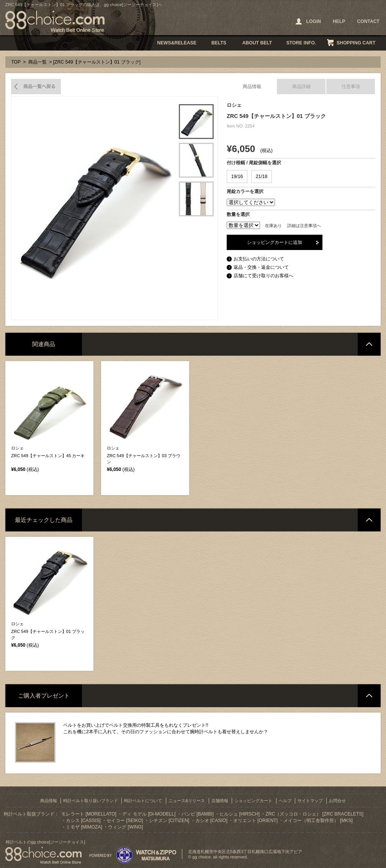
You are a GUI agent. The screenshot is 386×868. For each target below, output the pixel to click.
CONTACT (368, 21)
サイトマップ (310, 801)
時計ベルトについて (143, 801)
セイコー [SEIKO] (125, 821)
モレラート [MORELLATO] (89, 814)
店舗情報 (220, 801)
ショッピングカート (253, 801)
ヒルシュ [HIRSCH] (240, 814)
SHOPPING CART (356, 43)
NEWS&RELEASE (177, 43)
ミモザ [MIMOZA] (84, 827)
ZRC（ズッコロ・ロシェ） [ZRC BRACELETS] (314, 814)
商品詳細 (301, 87)
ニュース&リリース (187, 801)
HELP (339, 21)
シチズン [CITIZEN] (169, 821)
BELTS (219, 43)
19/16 (237, 177)
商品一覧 (38, 62)
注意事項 (351, 87)
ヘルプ (285, 801)
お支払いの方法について (259, 259)
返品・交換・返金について (261, 267)
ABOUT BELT (257, 43)
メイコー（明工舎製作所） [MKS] (318, 821)
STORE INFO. (301, 43)
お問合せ (337, 801)
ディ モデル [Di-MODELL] (149, 814)
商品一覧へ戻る (36, 87)
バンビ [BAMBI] (198, 814)
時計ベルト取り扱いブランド (91, 801)
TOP (16, 62)
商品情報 (252, 87)
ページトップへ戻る (369, 344)
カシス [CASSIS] (83, 821)
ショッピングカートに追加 (275, 242)
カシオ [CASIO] (211, 821)
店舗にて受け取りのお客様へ (263, 276)
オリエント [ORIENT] (255, 821)
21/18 (262, 177)
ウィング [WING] (125, 827)
